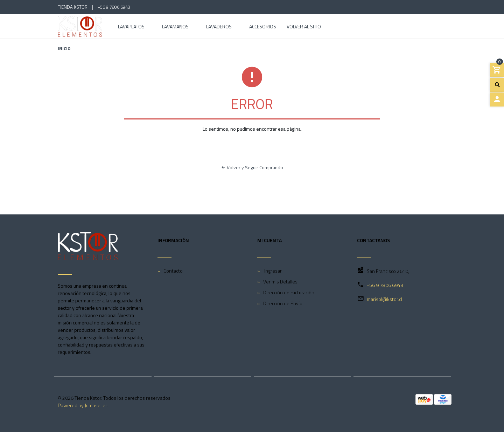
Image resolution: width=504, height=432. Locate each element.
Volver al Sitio (304, 27)
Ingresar (272, 271)
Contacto (173, 271)
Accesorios (263, 27)
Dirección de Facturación (289, 292)
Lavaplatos (131, 27)
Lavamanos (175, 27)
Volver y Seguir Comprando (252, 167)
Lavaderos (219, 27)
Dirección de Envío (283, 303)
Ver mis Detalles (280, 282)
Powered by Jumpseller (82, 405)
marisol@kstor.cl (384, 299)
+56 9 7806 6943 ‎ (114, 7)
